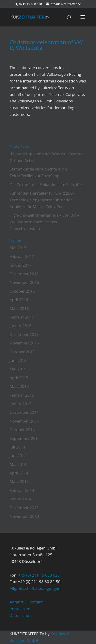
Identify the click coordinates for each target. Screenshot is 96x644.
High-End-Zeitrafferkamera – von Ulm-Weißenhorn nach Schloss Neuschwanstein (45, 222)
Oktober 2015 (22, 352)
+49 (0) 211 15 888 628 (39, 575)
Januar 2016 (21, 326)
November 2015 (24, 343)
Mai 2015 (18, 369)
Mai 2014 (18, 464)
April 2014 (19, 473)
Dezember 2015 (24, 334)
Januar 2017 (21, 265)
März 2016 (19, 308)
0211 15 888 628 (30, 4)
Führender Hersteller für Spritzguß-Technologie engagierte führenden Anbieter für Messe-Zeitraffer (42, 200)
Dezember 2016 (24, 274)
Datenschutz (21, 615)
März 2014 (19, 481)
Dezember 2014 (24, 412)
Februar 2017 (22, 256)
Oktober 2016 (22, 291)
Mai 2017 (18, 248)
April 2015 (19, 378)
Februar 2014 (22, 490)
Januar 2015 (21, 404)
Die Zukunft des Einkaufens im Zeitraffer (47, 185)
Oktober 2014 (22, 430)
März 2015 (19, 386)
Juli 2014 (17, 447)
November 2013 (24, 516)
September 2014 (25, 438)
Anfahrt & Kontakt (26, 602)
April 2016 (19, 300)
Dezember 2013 (24, 508)
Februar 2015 (22, 395)
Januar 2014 (21, 499)
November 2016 (24, 282)
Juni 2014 (18, 456)
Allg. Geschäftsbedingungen (35, 588)
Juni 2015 (18, 360)
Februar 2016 (22, 317)
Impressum (20, 609)
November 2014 (24, 421)
